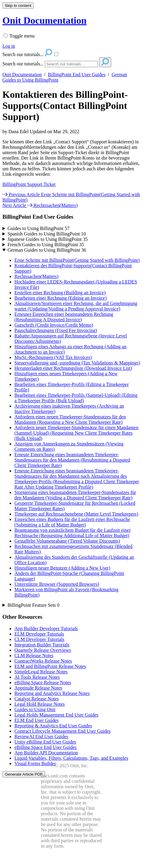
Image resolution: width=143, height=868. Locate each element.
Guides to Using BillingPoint (38, 228)
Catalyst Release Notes (37, 699)
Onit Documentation (22, 75)
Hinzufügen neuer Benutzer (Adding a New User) (62, 568)
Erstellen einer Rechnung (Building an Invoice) (60, 293)
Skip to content (18, 6)
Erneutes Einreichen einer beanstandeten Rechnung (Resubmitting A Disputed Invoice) (64, 317)
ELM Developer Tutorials (39, 634)
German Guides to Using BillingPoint (47, 250)
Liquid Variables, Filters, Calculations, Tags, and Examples (71, 758)
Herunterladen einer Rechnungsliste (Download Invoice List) (73, 368)
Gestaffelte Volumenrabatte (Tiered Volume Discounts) (67, 541)
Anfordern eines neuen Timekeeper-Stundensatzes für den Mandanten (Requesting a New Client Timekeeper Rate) (70, 419)
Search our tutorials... (23, 64)
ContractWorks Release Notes (43, 661)
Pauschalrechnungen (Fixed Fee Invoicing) (56, 330)
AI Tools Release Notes (37, 677)
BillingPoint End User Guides (77, 75)
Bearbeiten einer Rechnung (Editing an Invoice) (61, 298)
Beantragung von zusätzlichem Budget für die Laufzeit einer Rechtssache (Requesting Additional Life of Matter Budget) (73, 533)
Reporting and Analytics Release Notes (52, 693)
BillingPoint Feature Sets (33, 605)
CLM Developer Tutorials (39, 639)
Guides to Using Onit (35, 709)
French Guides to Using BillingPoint (46, 245)
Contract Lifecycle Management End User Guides (62, 731)
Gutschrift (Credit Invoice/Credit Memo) (54, 325)
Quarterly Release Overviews (43, 650)
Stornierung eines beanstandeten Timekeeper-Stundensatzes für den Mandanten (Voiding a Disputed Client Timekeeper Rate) (75, 495)
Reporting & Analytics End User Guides (53, 726)
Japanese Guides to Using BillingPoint (48, 239)
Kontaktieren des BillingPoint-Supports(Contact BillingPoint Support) (65, 106)
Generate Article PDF (24, 774)
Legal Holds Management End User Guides (56, 715)
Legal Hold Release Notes (40, 704)
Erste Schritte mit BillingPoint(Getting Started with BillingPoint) (77, 260)
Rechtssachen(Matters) (37, 276)
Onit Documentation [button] (44, 20)
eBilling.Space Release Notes (43, 682)
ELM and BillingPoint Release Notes (50, 666)
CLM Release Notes (34, 655)
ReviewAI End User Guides (41, 736)
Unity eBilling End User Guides (45, 742)
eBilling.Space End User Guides (46, 747)
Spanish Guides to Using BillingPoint (47, 234)
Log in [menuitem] (9, 46)
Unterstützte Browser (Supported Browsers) (57, 584)
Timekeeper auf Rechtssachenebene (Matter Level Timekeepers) (76, 514)
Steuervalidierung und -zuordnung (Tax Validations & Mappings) (77, 363)
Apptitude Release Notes (38, 688)
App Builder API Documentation (46, 753)
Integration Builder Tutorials (42, 645)
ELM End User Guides (37, 720)
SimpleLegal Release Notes (41, 672)
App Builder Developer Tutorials (46, 629)
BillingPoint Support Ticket (29, 184)
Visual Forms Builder (35, 763)
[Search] (71, 64)
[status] (71, 184)
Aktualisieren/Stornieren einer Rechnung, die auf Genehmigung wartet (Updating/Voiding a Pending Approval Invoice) (76, 306)
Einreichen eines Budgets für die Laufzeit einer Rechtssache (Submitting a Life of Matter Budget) (72, 522)
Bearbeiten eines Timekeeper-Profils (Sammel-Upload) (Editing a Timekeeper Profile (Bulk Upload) (76, 398)
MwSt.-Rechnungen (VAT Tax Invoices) (53, 357)
